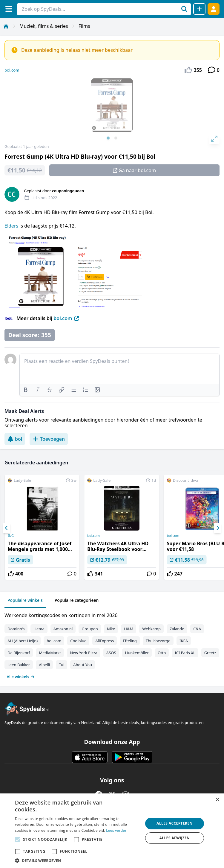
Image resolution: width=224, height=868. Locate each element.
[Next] (217, 528)
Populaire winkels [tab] (25, 600)
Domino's (16, 629)
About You (83, 665)
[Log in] (214, 9)
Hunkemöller (137, 653)
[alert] (112, 831)
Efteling (130, 641)
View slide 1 (108, 138)
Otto (162, 653)
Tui (62, 665)
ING (11, 536)
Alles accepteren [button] (175, 823)
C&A (197, 629)
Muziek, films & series (44, 26)
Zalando (177, 629)
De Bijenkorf (19, 653)
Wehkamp (151, 629)
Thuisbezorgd (158, 641)
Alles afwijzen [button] (175, 838)
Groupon (90, 629)
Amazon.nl (63, 629)
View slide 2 (116, 138)
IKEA (184, 641)
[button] (77, 861)
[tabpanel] (112, 645)
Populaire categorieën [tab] (77, 600)
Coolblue (78, 641)
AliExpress (105, 641)
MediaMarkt (50, 653)
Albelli (44, 665)
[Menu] (9, 9)
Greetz (210, 653)
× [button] (217, 800)
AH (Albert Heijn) (23, 641)
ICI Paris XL (185, 653)
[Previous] (7, 528)
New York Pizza (84, 653)
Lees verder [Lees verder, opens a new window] (116, 830)
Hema (39, 629)
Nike (111, 629)
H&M (129, 629)
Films (84, 26)
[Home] (6, 26)
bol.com (12, 70)
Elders (11, 226)
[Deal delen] (199, 9)
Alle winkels (21, 677)
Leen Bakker (19, 665)
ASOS (111, 653)
